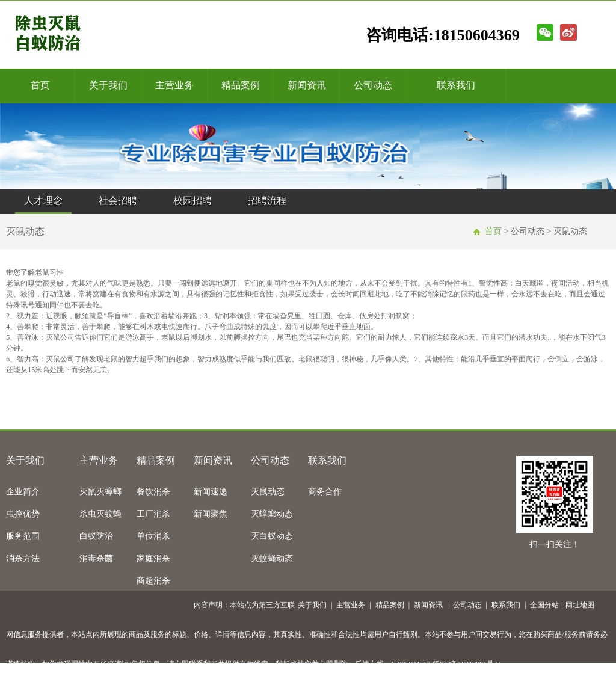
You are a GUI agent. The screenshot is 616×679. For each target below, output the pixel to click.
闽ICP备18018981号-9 (467, 664)
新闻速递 (211, 492)
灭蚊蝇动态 (272, 558)
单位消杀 (153, 536)
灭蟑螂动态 (272, 514)
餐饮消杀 (153, 492)
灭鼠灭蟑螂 (100, 492)
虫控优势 (23, 514)
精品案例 (241, 85)
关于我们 (108, 85)
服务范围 (23, 536)
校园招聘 (192, 201)
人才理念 (43, 201)
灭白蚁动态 (272, 536)
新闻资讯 (307, 85)
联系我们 (456, 85)
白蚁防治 (96, 536)
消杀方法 (23, 558)
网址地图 (580, 605)
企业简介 (23, 492)
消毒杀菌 (96, 558)
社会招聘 (118, 201)
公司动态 (373, 85)
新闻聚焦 (211, 514)
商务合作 (325, 492)
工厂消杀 (153, 514)
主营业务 (174, 85)
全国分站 (544, 605)
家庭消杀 (153, 558)
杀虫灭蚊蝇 (100, 514)
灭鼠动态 (268, 492)
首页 (40, 85)
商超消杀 (153, 581)
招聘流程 (267, 201)
